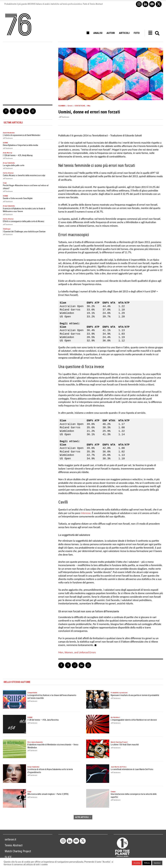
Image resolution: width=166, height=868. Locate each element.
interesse (85, 513)
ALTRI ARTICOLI (83, 817)
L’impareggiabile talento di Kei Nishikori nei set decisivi (134, 720)
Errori (70, 106)
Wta (89, 106)
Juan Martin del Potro (119, 767)
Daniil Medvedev (9, 133)
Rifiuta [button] (147, 863)
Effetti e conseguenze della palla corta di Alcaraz (24, 221)
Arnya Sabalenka (9, 163)
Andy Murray (7, 153)
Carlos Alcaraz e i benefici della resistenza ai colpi (24, 175)
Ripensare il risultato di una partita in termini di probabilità (135, 695)
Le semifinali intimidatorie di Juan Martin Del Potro (132, 769)
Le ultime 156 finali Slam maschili (125, 745)
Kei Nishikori (115, 717)
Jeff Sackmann (64, 117)
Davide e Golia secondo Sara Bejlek (18, 198)
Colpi (5, 183)
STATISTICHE (80, 106)
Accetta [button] (137, 863)
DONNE (5, 143)
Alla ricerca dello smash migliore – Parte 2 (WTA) (48, 794)
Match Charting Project (119, 742)
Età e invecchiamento (35, 742)
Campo (113, 792)
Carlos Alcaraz (8, 173)
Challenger (7, 229)
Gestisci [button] (157, 863)
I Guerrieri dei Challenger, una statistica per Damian (24, 232)
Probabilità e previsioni (119, 693)
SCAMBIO (62, 106)
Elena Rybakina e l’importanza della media (20, 145)
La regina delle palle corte (14, 165)
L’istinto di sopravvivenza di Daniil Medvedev (22, 135)
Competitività (32, 693)
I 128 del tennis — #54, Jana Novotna (43, 720)
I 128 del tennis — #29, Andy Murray (18, 155)
